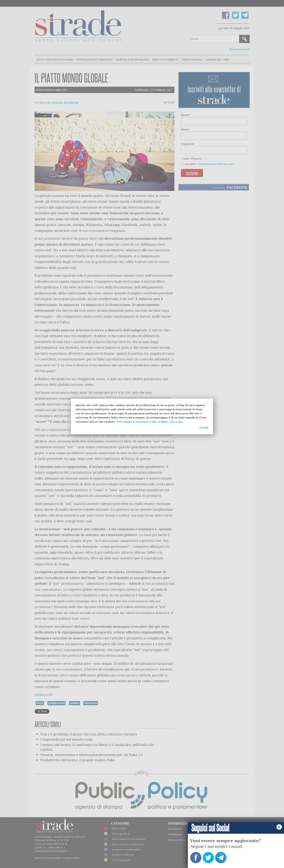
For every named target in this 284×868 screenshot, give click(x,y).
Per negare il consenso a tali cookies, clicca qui (150, 422)
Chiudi (204, 427)
